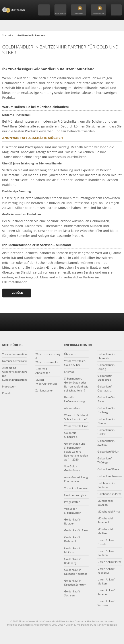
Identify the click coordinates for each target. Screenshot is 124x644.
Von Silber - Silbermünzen (73, 511)
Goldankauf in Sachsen (73, 593)
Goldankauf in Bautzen (73, 522)
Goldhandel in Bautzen (106, 485)
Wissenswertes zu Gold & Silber (75, 363)
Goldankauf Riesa (108, 469)
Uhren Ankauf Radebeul (106, 571)
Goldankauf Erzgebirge (105, 378)
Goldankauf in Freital (106, 399)
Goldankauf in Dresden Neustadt (76, 572)
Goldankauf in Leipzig (106, 367)
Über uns (70, 354)
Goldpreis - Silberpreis (71, 435)
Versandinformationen (14, 354)
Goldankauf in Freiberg (106, 410)
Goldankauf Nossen (109, 476)
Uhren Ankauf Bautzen (106, 553)
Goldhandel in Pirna (109, 494)
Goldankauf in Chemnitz (106, 356)
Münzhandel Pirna (109, 512)
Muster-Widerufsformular (46, 382)
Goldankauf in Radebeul (73, 539)
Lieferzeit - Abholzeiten (43, 371)
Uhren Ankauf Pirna (109, 562)
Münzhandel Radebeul (105, 520)
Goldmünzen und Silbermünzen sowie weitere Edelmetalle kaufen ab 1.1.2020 (76, 452)
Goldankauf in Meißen (73, 550)
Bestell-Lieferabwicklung (75, 399)
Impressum (9, 387)
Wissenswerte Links (76, 426)
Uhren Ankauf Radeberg (106, 592)
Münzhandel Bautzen (105, 503)
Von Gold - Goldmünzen (72, 468)
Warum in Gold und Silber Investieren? (76, 417)
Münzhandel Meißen (105, 531)
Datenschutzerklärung (14, 361)
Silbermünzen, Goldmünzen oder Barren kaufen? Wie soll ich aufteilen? (76, 385)
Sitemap (69, 372)
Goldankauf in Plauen (106, 421)
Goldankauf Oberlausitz (105, 389)
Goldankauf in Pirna (76, 530)
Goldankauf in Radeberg (73, 561)
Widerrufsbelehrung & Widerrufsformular (48, 358)
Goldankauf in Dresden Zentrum (75, 583)
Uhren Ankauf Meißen (106, 581)
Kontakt (7, 393)
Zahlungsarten (44, 390)
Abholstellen (72, 408)
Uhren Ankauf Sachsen (106, 603)
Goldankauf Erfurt (108, 452)
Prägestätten (72, 502)
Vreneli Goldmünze (76, 488)
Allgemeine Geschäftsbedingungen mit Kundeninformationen (14, 374)
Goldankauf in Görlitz (106, 432)
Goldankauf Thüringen (105, 460)
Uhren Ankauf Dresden (106, 542)
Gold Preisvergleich (76, 495)
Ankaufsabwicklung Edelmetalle (76, 479)
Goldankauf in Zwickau (106, 443)
